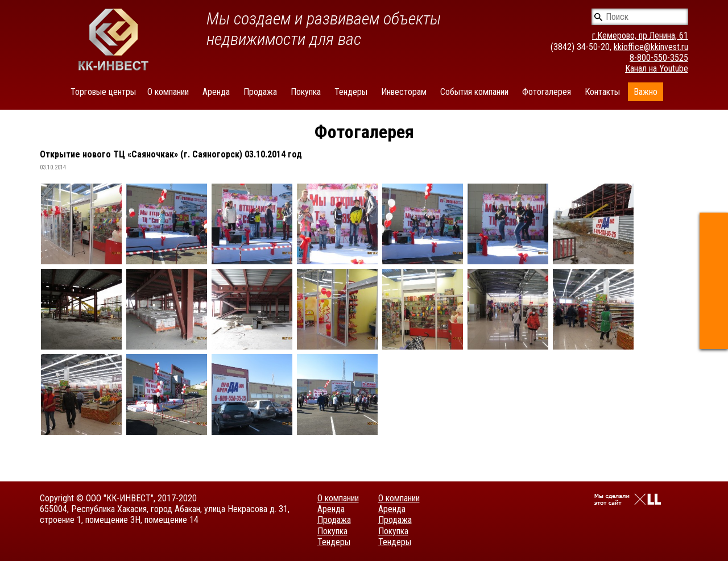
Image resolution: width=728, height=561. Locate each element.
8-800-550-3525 (659, 58)
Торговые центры (103, 92)
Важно (646, 92)
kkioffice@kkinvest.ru (651, 47)
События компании (474, 92)
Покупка (306, 92)
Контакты (602, 92)
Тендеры (351, 92)
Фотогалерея (547, 92)
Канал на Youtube (657, 68)
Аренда (216, 92)
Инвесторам (404, 92)
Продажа (260, 92)
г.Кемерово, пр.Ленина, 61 (640, 36)
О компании (168, 92)
